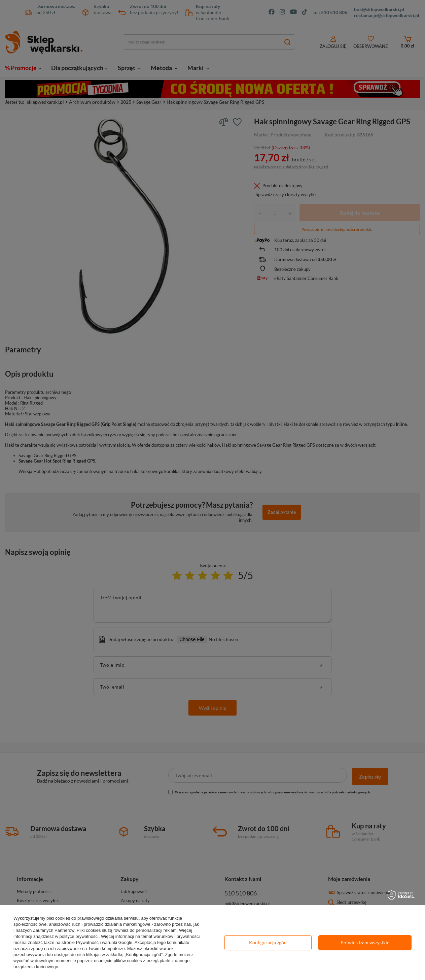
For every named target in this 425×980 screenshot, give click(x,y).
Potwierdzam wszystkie (365, 942)
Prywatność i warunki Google (104, 942)
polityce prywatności (79, 936)
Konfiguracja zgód (268, 942)
